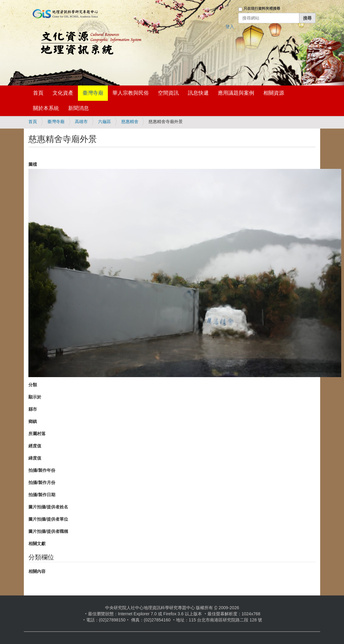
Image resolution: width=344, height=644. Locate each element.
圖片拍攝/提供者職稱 (48, 531)
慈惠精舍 (130, 122)
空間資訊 (168, 93)
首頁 (38, 93)
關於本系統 (46, 108)
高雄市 (81, 122)
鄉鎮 (33, 421)
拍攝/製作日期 (42, 495)
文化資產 (63, 93)
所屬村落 (37, 434)
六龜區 (104, 122)
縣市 (33, 409)
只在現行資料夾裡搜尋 (262, 9)
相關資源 (274, 93)
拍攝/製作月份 (42, 482)
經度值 (35, 446)
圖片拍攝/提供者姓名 (48, 507)
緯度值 (35, 458)
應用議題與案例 (236, 93)
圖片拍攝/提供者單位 (48, 519)
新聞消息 (79, 108)
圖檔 (33, 164)
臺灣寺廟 (93, 93)
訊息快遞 (198, 93)
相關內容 (37, 571)
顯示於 (35, 397)
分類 (33, 385)
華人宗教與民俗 (131, 93)
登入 (230, 27)
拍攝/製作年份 (42, 470)
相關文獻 (37, 544)
